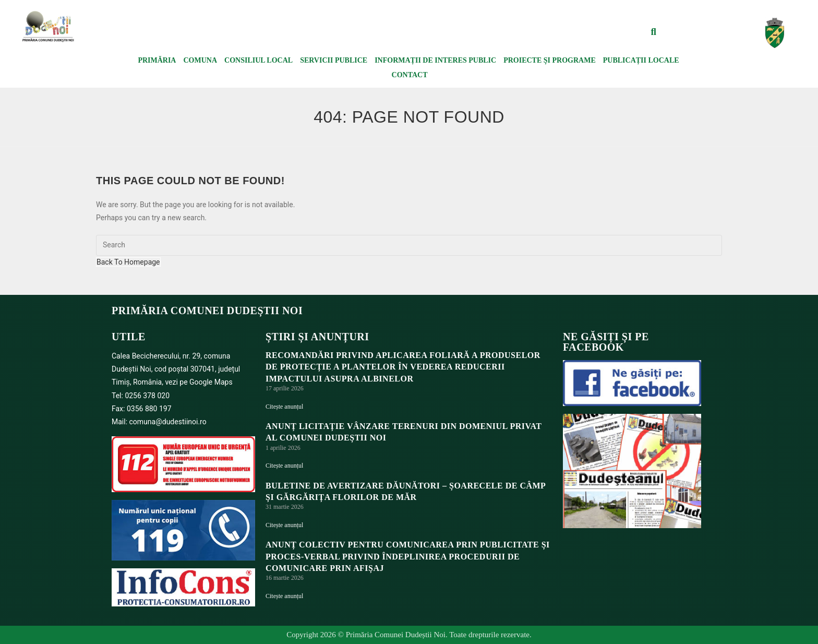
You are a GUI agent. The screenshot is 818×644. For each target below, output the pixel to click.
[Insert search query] (409, 245)
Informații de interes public (435, 60)
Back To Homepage (128, 262)
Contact (410, 75)
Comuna (200, 60)
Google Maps (211, 382)
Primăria (157, 60)
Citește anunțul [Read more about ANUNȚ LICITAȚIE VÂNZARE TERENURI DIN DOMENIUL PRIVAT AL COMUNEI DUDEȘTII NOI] (284, 466)
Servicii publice (334, 60)
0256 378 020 (147, 396)
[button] (654, 32)
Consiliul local (258, 60)
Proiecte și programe (550, 60)
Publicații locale (641, 60)
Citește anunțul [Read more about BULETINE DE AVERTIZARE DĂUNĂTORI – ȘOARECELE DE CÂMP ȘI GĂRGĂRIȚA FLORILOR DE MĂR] (284, 525)
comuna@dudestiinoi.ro (168, 422)
